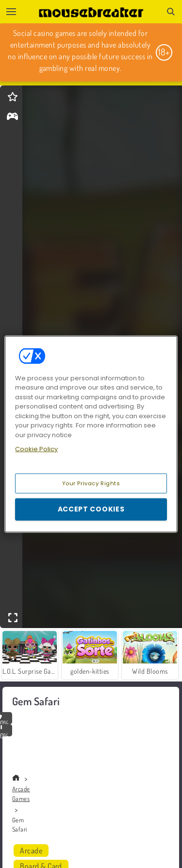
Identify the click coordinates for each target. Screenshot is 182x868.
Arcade (31, 851)
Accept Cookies (91, 509)
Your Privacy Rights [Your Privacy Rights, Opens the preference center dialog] (91, 483)
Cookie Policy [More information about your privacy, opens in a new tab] (36, 449)
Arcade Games (21, 794)
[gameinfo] (12, 117)
